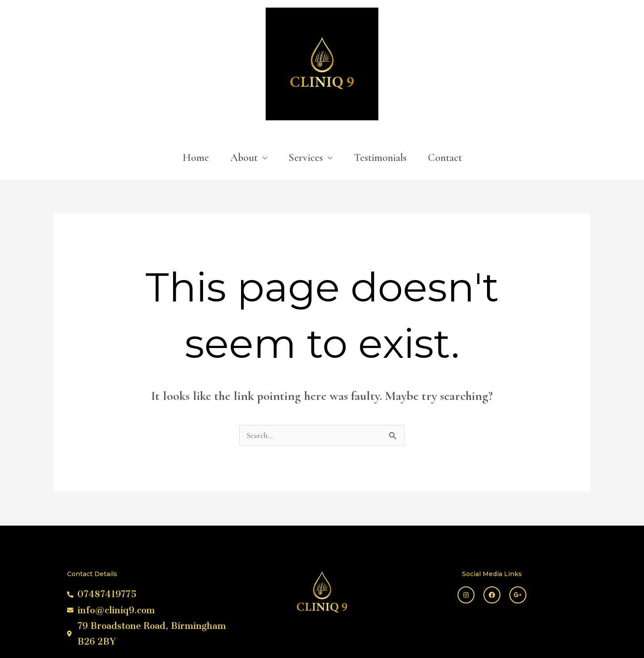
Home (196, 91)
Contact (445, 91)
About (244, 91)
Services (306, 91)
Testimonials (380, 91)
